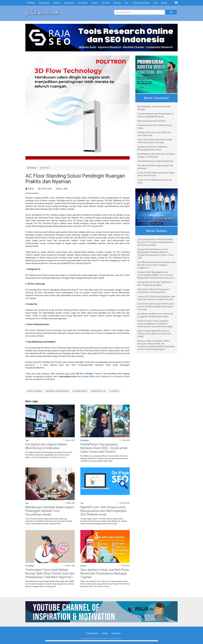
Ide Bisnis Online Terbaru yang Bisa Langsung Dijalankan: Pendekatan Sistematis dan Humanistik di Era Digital (155, 324)
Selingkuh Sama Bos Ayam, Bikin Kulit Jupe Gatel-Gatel (154, 134)
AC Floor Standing (113, 201)
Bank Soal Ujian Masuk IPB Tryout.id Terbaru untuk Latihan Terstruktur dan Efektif (154, 334)
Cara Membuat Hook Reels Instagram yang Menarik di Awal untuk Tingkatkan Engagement (156, 265)
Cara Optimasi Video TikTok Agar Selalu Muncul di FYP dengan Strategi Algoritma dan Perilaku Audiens (156, 242)
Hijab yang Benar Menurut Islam (152, 121)
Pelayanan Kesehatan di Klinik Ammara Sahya (155, 127)
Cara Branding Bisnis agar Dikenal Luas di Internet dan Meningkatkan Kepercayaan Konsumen (156, 307)
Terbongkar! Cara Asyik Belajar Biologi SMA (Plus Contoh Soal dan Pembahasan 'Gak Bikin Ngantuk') (50, 573)
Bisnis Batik (44, 3)
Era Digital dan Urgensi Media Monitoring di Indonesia (46, 446)
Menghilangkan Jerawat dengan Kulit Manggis (154, 108)
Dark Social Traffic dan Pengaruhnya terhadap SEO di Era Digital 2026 (154, 291)
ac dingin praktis (80, 391)
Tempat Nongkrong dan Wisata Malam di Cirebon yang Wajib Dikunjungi (155, 115)
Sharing (117, 3)
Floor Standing (86, 374)
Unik (155, 3)
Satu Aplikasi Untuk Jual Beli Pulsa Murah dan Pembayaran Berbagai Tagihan (105, 573)
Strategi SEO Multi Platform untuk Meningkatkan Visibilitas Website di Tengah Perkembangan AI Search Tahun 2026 (155, 254)
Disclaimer (116, 633)
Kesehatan (83, 3)
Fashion (57, 3)
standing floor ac (98, 391)
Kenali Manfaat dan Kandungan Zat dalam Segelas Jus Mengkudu (156, 155)
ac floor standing (34, 391)
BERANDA (32, 168)
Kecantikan (69, 3)
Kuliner (95, 3)
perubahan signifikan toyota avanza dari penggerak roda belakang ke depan (155, 315)
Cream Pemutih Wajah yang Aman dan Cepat (155, 181)
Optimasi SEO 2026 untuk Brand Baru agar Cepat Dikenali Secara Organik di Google (156, 298)
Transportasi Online (141, 3)
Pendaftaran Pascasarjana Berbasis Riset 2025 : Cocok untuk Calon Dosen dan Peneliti (104, 448)
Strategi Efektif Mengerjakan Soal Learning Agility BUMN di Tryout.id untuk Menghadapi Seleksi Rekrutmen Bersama (156, 275)
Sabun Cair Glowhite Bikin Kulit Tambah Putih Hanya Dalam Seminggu (155, 141)
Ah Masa (31, 3)
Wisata (164, 3)
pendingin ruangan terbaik (57, 391)
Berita (105, 633)
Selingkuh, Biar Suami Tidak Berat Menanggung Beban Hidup (152, 148)
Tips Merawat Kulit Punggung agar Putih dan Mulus (155, 167)
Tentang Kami (92, 633)
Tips (126, 3)
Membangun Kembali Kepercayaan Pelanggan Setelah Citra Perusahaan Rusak (50, 511)
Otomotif (106, 3)
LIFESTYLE (44, 168)
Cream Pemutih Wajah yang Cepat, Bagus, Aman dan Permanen (156, 174)
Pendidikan (85, 440)
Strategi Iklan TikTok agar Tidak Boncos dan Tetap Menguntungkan (155, 284)
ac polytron (114, 391)
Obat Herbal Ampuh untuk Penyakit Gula (155, 161)
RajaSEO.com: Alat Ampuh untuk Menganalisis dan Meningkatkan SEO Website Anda (104, 511)
